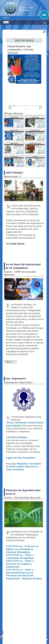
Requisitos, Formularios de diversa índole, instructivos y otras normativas (24, 467)
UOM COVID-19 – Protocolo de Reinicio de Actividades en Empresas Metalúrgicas (22, 549)
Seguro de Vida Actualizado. (21, 458)
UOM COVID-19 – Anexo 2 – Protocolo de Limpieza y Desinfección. (21, 564)
